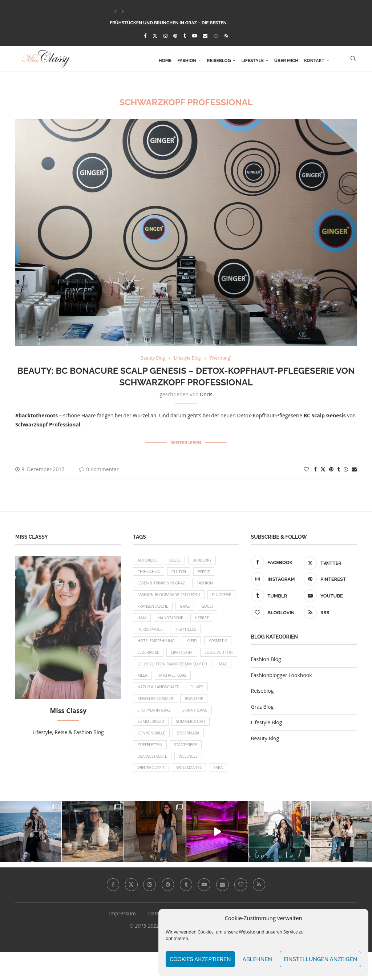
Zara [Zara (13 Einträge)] (223, 795)
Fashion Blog (266, 658)
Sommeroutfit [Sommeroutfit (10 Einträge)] (194, 746)
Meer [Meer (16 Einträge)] (143, 696)
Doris (206, 395)
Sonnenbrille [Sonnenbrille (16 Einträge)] (152, 758)
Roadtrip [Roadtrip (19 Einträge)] (197, 721)
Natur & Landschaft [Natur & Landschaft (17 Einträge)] (159, 708)
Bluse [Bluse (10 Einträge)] (177, 559)
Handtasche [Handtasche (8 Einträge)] (198, 621)
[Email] (205, 36)
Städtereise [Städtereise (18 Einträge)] (188, 771)
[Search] (353, 61)
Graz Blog (262, 705)
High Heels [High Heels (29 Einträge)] (215, 634)
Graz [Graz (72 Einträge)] (220, 609)
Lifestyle (252, 61)
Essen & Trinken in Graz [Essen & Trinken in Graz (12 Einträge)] (163, 584)
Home (165, 61)
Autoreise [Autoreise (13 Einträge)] (148, 559)
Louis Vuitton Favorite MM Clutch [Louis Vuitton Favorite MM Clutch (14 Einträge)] (174, 683)
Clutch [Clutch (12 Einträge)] (181, 572)
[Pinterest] (175, 36)
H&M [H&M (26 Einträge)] (167, 621)
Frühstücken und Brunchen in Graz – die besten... (170, 23)
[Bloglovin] (216, 36)
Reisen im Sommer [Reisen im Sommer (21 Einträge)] (156, 721)
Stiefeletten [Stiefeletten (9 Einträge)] (151, 771)
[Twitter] (155, 36)
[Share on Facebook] (315, 468)
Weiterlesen (186, 442)
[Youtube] (195, 36)
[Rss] (226, 36)
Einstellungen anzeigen (320, 959)
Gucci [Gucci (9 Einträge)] (144, 621)
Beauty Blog (265, 737)
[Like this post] (306, 468)
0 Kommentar (99, 468)
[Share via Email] (354, 468)
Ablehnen (257, 959)
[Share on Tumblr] (339, 468)
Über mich (286, 61)
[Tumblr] (185, 36)
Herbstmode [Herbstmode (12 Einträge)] (178, 634)
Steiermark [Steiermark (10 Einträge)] (191, 758)
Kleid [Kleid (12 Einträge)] (195, 646)
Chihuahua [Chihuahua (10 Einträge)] (149, 572)
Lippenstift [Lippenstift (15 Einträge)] (184, 659)
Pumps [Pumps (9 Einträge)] (200, 708)
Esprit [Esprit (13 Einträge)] (208, 572)
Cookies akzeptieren (200, 959)
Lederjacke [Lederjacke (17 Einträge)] (149, 659)
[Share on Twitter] (323, 468)
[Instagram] (165, 36)
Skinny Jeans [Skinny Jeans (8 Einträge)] (198, 733)
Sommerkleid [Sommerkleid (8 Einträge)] (152, 746)
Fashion (187, 61)
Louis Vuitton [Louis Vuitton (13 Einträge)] (152, 671)
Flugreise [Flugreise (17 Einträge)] (148, 609)
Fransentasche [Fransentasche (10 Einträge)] (186, 609)
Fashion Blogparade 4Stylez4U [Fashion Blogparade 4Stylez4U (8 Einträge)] (170, 597)
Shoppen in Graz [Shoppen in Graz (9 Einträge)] (155, 733)
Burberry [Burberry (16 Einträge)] (206, 559)
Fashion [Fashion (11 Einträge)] (209, 584)
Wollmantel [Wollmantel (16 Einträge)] (192, 795)
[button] (116, 11)
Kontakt (314, 61)
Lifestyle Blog (267, 721)
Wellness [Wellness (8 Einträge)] (191, 783)
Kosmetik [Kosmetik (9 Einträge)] (222, 646)
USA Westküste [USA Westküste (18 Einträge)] (153, 783)
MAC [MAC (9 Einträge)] (228, 683)
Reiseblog (219, 61)
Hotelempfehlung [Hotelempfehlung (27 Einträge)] (157, 646)
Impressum (122, 941)
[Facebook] (145, 36)
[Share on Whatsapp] (346, 468)
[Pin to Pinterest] (331, 468)
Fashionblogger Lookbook (282, 674)
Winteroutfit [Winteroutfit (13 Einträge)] (152, 795)
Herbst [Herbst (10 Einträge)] (145, 634)
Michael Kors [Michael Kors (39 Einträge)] (175, 696)
